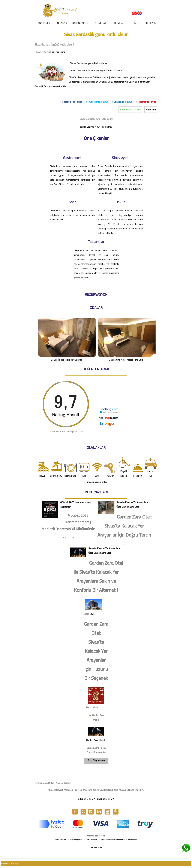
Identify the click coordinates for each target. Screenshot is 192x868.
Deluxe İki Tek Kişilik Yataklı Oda (67, 340)
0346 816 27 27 (86, 799)
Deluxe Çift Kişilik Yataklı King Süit (126, 340)
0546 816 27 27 (105, 799)
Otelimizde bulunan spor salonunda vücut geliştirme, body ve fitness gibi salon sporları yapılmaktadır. (72, 215)
